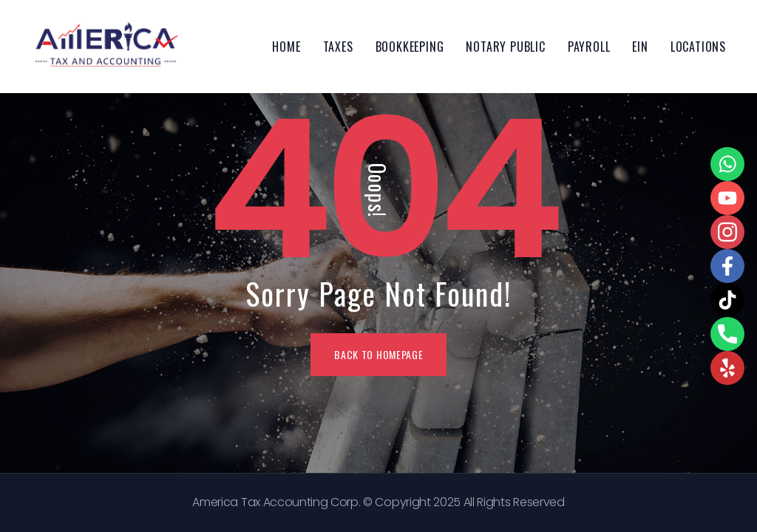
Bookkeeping (410, 47)
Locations (698, 47)
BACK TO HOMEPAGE (378, 354)
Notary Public (505, 47)
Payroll (589, 47)
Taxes (338, 47)
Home (286, 47)
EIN (640, 47)
